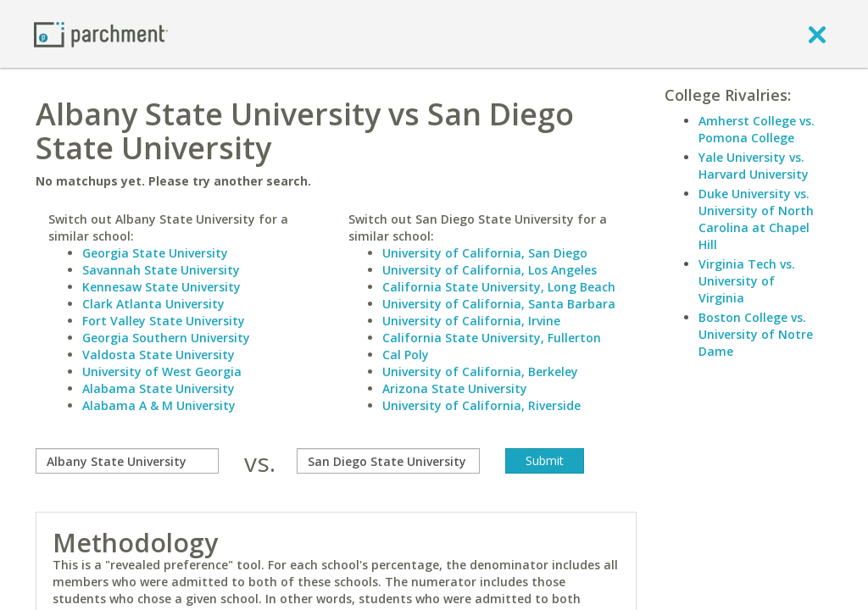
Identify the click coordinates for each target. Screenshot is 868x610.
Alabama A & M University (159, 405)
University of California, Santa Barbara (499, 304)
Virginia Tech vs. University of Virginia (747, 281)
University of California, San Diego (485, 253)
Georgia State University (155, 253)
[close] (817, 34)
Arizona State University (455, 388)
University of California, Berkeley (480, 372)
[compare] (127, 461)
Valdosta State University (159, 355)
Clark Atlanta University (153, 304)
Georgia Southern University (166, 338)
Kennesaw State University (161, 287)
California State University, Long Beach (499, 287)
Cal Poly (406, 355)
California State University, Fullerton (492, 338)
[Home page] (101, 33)
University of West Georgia (162, 372)
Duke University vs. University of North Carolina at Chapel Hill (756, 219)
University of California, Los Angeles (490, 270)
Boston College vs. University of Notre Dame (756, 334)
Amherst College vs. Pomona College (757, 129)
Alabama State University (159, 388)
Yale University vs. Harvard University (754, 166)
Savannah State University (161, 270)
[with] (388, 461)
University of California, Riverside (481, 405)
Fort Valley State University (164, 321)
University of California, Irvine (471, 321)
